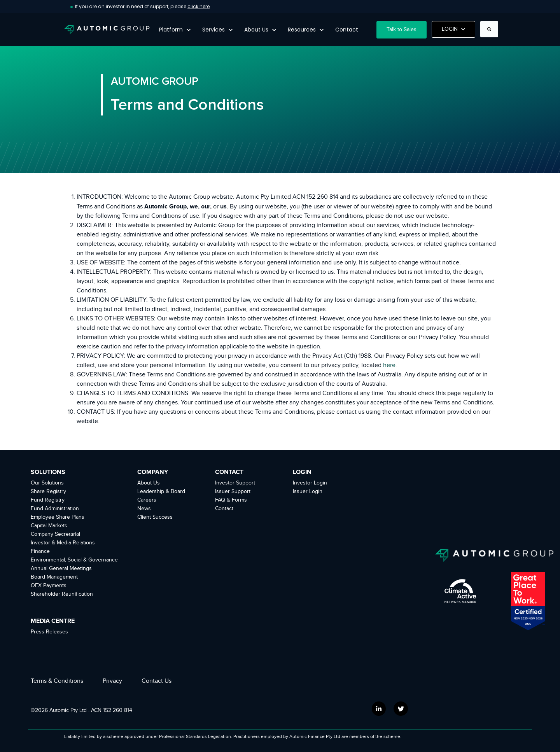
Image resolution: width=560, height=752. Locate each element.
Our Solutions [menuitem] (47, 483)
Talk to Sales (402, 30)
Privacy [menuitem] (112, 681)
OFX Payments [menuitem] (49, 586)
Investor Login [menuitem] (310, 483)
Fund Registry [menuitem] (48, 500)
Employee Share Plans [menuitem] (58, 517)
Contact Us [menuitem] (157, 681)
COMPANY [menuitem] (153, 472)
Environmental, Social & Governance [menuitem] (74, 560)
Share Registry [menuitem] (48, 491)
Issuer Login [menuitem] (308, 491)
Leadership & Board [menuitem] (161, 491)
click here (199, 6)
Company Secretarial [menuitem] (55, 534)
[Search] (489, 29)
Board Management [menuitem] (54, 577)
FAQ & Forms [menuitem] (231, 500)
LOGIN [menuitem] (302, 472)
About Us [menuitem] (149, 483)
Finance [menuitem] (40, 551)
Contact (347, 30)
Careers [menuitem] (147, 500)
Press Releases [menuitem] (49, 632)
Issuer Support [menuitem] (233, 491)
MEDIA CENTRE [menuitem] (53, 621)
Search (478, 34)
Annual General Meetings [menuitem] (61, 568)
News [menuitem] (144, 509)
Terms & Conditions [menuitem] (57, 681)
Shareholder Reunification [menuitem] (62, 594)
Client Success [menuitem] (155, 517)
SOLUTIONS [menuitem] (48, 472)
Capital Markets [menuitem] (49, 526)
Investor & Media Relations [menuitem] (63, 543)
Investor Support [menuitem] (235, 483)
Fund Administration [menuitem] (55, 509)
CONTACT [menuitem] (229, 472)
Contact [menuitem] (224, 509)
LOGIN (454, 29)
